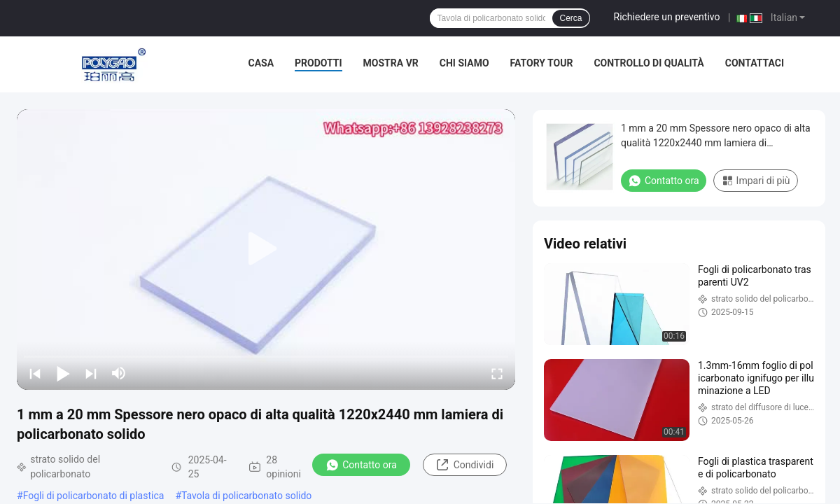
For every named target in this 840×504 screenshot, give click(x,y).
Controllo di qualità (649, 63)
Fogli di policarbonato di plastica (94, 496)
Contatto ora (361, 465)
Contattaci (755, 63)
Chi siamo (464, 63)
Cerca (570, 18)
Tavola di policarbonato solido (246, 496)
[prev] (35, 373)
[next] (91, 373)
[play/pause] (63, 373)
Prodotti (318, 63)
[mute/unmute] (119, 373)
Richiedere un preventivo (667, 17)
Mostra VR (391, 63)
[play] (266, 249)
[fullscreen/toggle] (497, 373)
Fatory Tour (542, 63)
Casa (261, 63)
